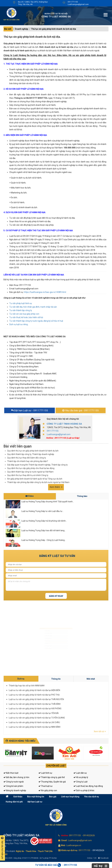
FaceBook (103, 858)
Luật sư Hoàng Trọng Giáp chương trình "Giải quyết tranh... (48, 502)
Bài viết (8, 29)
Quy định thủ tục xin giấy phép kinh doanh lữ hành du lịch (33, 451)
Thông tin (75, 701)
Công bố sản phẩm (13, 786)
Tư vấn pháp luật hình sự (21, 303)
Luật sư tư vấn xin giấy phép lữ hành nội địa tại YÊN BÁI (71, 706)
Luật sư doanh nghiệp (41, 633)
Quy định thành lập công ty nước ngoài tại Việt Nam (30, 472)
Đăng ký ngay (56, 596)
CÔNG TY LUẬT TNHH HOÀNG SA (64, 424)
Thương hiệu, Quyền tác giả (52, 782)
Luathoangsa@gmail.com (78, 4)
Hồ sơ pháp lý (81, 777)
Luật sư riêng (39, 643)
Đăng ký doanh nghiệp (15, 790)
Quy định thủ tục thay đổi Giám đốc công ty (27, 458)
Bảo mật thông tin (36, 797)
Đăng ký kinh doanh (41, 638)
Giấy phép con (39, 648)
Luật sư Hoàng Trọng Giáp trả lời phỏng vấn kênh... (44, 521)
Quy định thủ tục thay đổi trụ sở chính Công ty (28, 475)
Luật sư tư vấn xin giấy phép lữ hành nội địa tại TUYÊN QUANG (72, 707)
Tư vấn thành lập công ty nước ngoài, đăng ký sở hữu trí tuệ (36, 321)
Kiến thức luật (11, 773)
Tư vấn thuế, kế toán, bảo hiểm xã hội (26, 317)
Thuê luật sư (45, 786)
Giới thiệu (18, 797)
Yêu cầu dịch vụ (92, 797)
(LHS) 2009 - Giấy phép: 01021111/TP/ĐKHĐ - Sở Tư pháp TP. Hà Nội (30, 858)
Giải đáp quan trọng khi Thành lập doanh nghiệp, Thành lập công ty (37, 465)
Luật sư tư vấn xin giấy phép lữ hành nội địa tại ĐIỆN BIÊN (72, 703)
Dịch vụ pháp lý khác (84, 790)
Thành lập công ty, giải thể (52, 777)
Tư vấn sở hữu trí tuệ (41, 658)
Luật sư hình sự (40, 622)
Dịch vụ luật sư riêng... (19, 324)
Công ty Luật (80, 782)
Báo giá (53, 797)
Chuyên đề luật (56, 766)
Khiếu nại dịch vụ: (70, 850)
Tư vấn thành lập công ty (21, 310)
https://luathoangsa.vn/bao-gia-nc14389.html (45, 292)
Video (30, 496)
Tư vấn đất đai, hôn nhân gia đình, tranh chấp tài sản (33, 307)
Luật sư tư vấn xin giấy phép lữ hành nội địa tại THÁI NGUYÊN (72, 704)
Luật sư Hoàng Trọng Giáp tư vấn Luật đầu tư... (43, 511)
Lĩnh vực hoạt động (70, 797)
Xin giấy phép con (48, 790)
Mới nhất (80, 701)
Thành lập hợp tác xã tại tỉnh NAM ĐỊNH (70, 702)
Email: (64, 840)
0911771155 (73, 2)
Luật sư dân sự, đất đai (42, 628)
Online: (92, 858)
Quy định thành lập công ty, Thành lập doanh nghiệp (31, 454)
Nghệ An (20, 851)
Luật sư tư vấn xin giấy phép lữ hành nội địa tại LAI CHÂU (72, 708)
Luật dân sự (80, 773)
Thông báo (82, 496)
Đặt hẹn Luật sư (35, 802)
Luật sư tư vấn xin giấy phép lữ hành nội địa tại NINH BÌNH (72, 708)
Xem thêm (56, 487)
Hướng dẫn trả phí (14, 802)
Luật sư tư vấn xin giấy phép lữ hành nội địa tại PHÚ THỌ (72, 704)
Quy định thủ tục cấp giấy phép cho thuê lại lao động (31, 468)
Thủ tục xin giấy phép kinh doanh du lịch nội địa (54, 29)
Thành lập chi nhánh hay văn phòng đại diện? (28, 461)
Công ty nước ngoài (14, 782)
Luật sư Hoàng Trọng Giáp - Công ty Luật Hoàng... (44, 540)
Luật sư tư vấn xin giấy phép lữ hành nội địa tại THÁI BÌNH (72, 705)
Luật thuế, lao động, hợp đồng (88, 786)
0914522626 (89, 835)
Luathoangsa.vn (74, 845)
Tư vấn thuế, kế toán (41, 653)
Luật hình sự (45, 773)
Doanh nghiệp (22, 29)
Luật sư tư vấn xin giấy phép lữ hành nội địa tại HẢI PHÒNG (72, 706)
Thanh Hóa (31, 851)
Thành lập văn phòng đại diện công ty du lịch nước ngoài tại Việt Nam (38, 482)
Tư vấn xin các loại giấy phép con (24, 314)
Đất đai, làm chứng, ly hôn (16, 777)
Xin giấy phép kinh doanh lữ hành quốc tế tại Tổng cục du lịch (35, 479)
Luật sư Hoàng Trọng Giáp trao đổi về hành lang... (44, 530)
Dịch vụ (70, 701)
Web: (63, 845)
